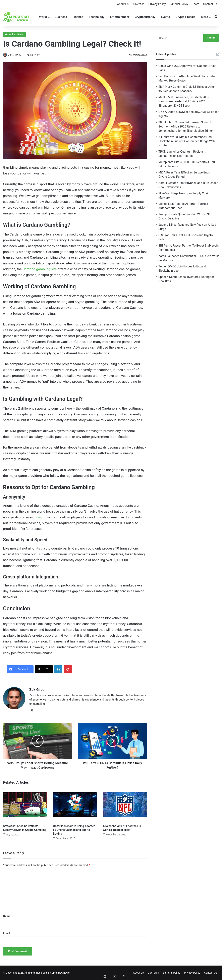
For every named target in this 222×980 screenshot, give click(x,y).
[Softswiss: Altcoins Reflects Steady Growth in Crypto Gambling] (25, 807)
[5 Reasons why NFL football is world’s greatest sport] (125, 807)
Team (196, 4)
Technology (97, 17)
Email (7, 933)
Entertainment (120, 17)
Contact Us (210, 4)
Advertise (139, 4)
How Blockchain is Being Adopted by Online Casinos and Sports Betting (74, 830)
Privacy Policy (157, 4)
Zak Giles (15, 55)
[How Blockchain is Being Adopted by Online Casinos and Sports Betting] (75, 807)
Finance (78, 17)
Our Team (153, 973)
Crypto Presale (186, 17)
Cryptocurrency (145, 17)
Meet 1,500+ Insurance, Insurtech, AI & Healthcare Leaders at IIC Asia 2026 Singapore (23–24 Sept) (183, 101)
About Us (123, 4)
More (204, 17)
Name (7, 916)
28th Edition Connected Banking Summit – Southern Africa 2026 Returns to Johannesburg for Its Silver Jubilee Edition (186, 126)
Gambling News (14, 34)
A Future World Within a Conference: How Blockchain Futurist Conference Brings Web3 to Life (187, 141)
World (43, 17)
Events (165, 17)
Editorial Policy (179, 4)
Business (61, 17)
